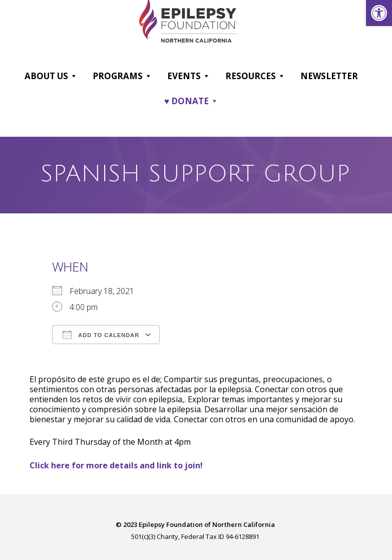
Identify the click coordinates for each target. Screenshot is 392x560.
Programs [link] (122, 76)
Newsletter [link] (329, 75)
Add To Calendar (101, 334)
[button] (73, 76)
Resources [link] (255, 76)
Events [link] (189, 76)
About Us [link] (51, 76)
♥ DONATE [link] (191, 101)
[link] (379, 13)
